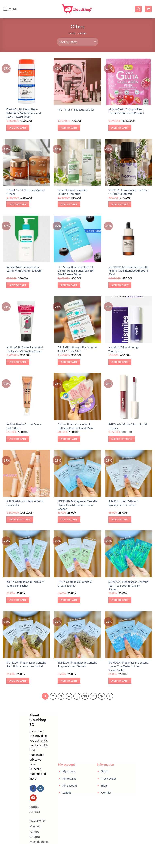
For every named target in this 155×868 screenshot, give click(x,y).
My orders (69, 771)
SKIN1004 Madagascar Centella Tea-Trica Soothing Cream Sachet (128, 585)
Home (72, 33)
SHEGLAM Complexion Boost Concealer (25, 503)
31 (93, 696)
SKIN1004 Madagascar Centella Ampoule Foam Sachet (77, 664)
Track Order (109, 778)
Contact (106, 793)
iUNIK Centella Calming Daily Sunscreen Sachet (25, 584)
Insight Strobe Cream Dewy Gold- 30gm (24, 426)
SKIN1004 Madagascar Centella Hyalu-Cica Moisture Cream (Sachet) (77, 505)
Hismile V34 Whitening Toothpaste (123, 349)
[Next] (110, 696)
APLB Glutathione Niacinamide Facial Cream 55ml (77, 349)
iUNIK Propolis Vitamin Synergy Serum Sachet (123, 503)
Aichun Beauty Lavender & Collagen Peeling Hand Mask (75, 426)
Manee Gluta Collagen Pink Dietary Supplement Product (126, 111)
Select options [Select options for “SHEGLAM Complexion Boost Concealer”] (20, 519)
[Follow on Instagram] (40, 788)
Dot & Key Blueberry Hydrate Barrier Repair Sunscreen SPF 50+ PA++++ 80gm (76, 271)
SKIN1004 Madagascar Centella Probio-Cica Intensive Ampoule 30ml (128, 271)
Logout (67, 793)
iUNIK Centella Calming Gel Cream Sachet (75, 584)
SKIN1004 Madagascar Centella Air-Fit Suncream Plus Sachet (26, 664)
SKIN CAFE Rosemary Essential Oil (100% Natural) (128, 192)
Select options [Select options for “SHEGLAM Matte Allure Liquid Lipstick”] (122, 439)
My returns (69, 778)
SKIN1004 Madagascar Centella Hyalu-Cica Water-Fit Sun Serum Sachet (128, 666)
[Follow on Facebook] (33, 788)
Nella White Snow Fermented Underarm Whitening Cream (25, 349)
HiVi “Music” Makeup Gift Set (76, 109)
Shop (105, 771)
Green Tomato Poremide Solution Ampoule (73, 192)
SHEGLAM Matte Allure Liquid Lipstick (128, 426)
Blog (104, 786)
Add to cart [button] (18, 128)
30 (85, 696)
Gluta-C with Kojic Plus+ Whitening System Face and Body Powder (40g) (24, 113)
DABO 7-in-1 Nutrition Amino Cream (26, 192)
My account (70, 786)
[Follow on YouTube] (33, 798)
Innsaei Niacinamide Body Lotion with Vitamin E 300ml (24, 269)
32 (102, 696)
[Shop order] (77, 42)
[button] (10, 9)
